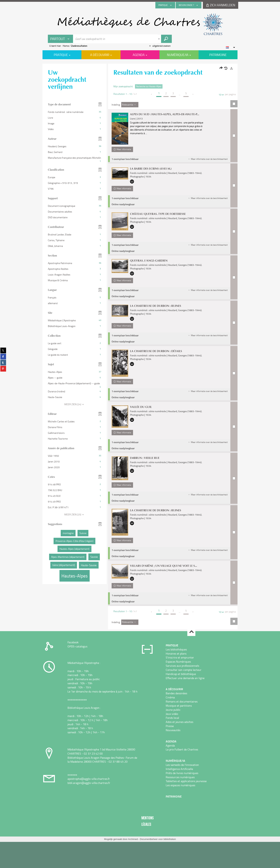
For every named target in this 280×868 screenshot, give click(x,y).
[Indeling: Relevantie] (130, 105)
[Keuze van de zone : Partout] (61, 39)
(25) (75, 514)
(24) (75, 404)
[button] (208, 165)
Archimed (133, 865)
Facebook (73, 668)
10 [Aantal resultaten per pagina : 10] (221, 95)
